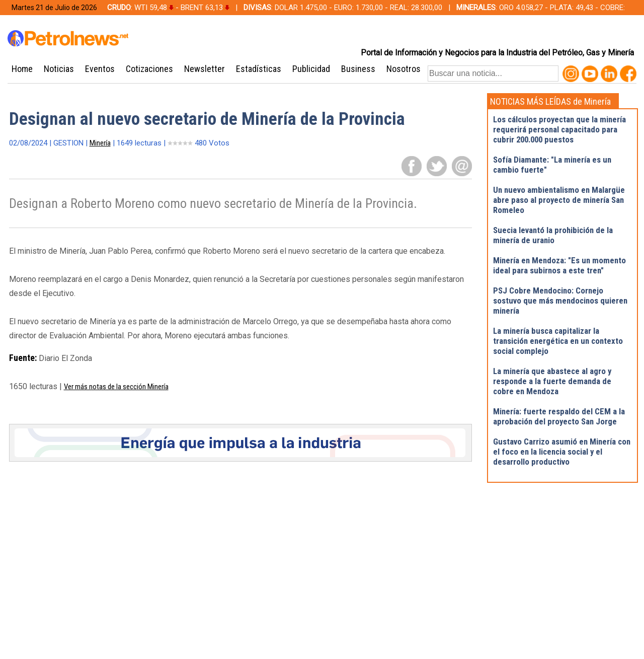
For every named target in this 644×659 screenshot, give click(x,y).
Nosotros (404, 69)
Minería (100, 143)
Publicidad (311, 69)
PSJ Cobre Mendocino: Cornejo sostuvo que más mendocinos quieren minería (560, 301)
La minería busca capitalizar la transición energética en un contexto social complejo (558, 341)
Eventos (100, 69)
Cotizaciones (149, 69)
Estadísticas (259, 69)
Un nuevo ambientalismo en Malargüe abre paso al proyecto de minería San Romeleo (559, 200)
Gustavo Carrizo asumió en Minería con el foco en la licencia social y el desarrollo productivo (562, 452)
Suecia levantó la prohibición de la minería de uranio (553, 235)
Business (358, 69)
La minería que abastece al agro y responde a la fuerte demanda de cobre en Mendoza (552, 381)
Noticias (59, 69)
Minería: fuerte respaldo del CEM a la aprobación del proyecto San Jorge (559, 416)
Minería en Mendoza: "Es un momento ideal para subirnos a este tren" (559, 265)
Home (22, 69)
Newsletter (205, 69)
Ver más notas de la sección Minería (116, 387)
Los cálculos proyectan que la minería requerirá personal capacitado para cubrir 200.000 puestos (559, 129)
